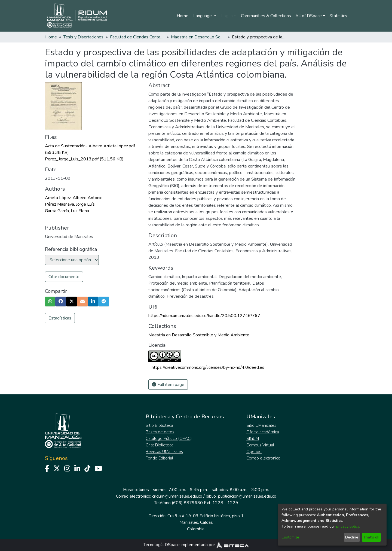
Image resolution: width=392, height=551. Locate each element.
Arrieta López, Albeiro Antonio (74, 198)
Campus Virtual (260, 445)
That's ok (371, 537)
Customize (290, 537)
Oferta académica (263, 432)
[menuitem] (310, 16)
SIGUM (253, 439)
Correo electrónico (263, 458)
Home (183, 16)
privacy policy (348, 526)
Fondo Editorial (159, 458)
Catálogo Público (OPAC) (169, 439)
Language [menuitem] (203, 16)
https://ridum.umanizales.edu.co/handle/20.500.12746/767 (204, 316)
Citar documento (64, 277)
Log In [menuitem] (227, 16)
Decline (352, 537)
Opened (254, 452)
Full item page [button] (168, 385)
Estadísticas (60, 318)
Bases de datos (160, 432)
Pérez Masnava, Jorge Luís (70, 204)
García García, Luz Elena (67, 211)
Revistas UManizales (164, 452)
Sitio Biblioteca (159, 425)
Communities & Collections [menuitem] (266, 16)
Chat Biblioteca (160, 445)
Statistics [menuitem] (338, 16)
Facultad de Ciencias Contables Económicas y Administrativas (137, 37)
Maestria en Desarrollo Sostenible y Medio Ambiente (198, 37)
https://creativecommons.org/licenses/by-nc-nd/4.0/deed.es (208, 367)
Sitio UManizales (261, 425)
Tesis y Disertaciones (83, 37)
